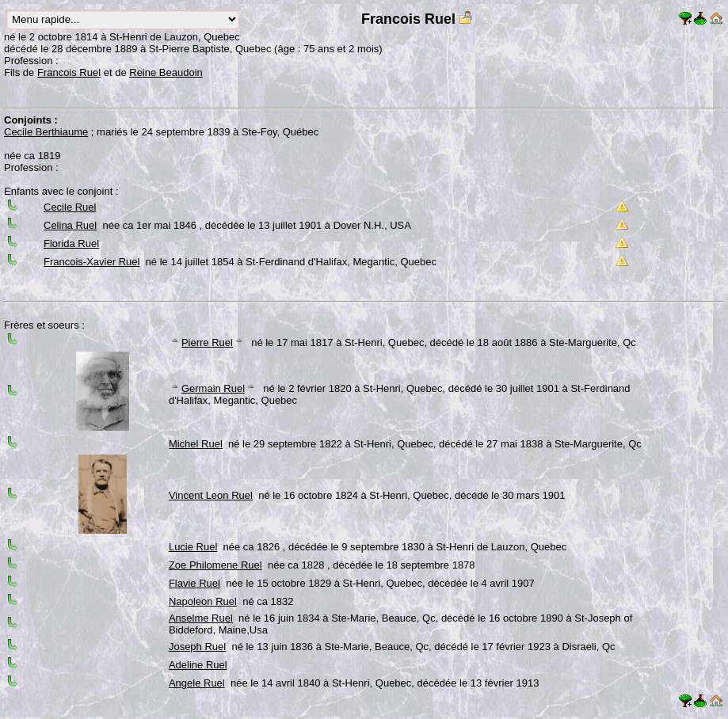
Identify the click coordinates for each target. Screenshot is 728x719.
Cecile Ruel (70, 207)
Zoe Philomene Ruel (215, 565)
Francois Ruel (69, 72)
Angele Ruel (197, 683)
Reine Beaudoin (166, 72)
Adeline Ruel (198, 665)
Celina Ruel (70, 225)
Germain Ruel (213, 388)
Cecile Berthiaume (46, 132)
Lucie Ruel (193, 547)
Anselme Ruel (201, 618)
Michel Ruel (196, 444)
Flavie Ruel (194, 583)
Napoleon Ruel (203, 601)
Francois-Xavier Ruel (91, 262)
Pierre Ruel (207, 342)
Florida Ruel (71, 243)
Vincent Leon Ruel (211, 495)
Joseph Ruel (197, 647)
